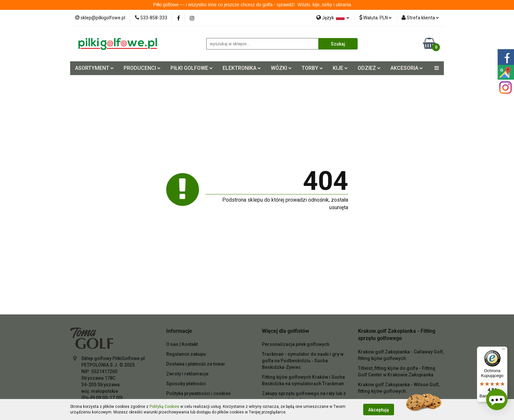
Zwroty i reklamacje (187, 374)
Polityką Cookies (164, 407)
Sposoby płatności (186, 384)
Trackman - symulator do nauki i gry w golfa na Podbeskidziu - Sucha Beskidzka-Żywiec (303, 361)
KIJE (340, 68)
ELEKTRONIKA (242, 68)
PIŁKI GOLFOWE (192, 68)
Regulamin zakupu (186, 354)
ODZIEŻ (369, 68)
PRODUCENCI (142, 68)
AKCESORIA (407, 68)
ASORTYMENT (94, 68)
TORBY (312, 68)
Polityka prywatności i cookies (198, 393)
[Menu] (504, 350)
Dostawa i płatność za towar (196, 364)
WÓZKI (281, 68)
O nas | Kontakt (182, 344)
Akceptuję (379, 410)
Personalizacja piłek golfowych (296, 344)
